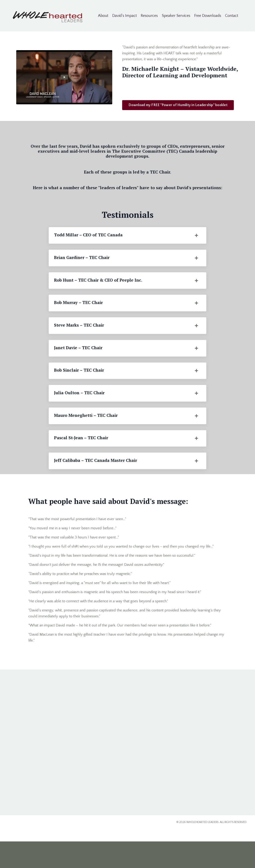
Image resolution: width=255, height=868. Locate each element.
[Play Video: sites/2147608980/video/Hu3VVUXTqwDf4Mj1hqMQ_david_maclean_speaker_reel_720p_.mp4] (64, 78)
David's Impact (121, 16)
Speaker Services (177, 16)
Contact (236, 16)
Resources (148, 16)
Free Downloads (211, 16)
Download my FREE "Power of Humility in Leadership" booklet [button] (178, 107)
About (99, 16)
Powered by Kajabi (236, 858)
